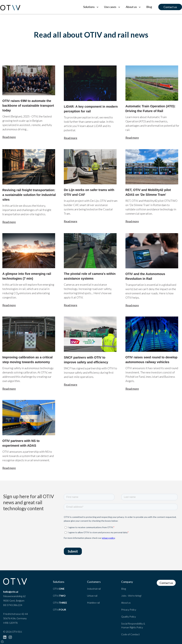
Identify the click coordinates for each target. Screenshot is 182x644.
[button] (91, 7)
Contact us (170, 7)
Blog (149, 7)
